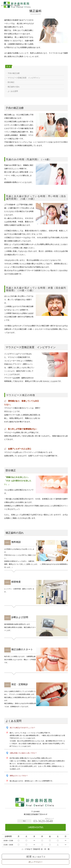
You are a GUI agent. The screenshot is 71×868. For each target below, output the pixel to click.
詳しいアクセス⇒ (36, 862)
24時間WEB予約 (35, 827)
